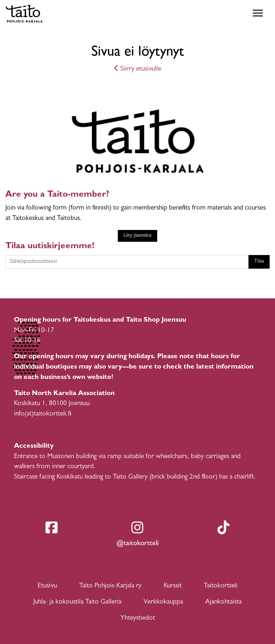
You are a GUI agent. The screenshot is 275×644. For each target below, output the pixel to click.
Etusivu (47, 586)
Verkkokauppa (163, 602)
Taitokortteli (221, 586)
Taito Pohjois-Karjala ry (110, 586)
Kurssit (173, 586)
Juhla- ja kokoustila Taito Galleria (77, 602)
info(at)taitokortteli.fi (43, 414)
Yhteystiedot (138, 618)
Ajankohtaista (223, 602)
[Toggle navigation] (258, 14)
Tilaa (259, 262)
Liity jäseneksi (137, 236)
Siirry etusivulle (138, 69)
